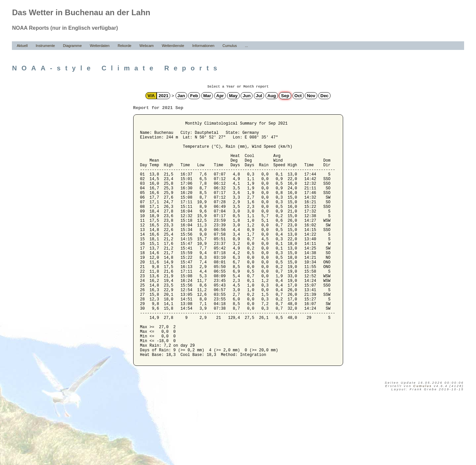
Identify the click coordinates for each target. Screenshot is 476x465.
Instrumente (45, 46)
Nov (311, 96)
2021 (164, 96)
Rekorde (125, 46)
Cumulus (230, 46)
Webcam (147, 46)
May (233, 96)
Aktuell (22, 46)
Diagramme (73, 46)
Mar (207, 96)
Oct (298, 96)
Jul (259, 96)
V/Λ (151, 96)
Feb (194, 96)
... (246, 46)
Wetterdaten (100, 46)
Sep (285, 96)
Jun (247, 96)
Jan (181, 96)
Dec (324, 96)
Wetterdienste (173, 46)
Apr (220, 96)
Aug (272, 96)
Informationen (203, 46)
